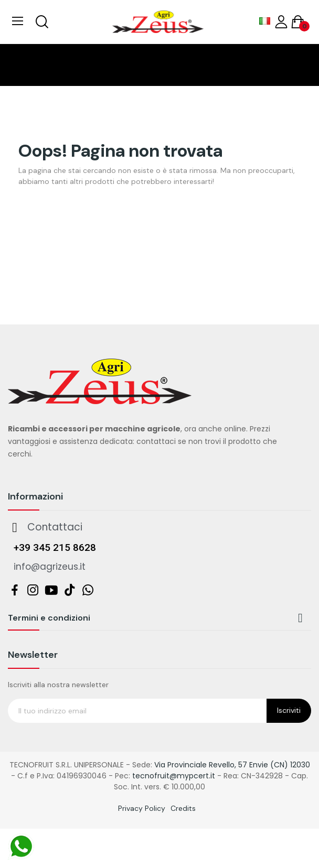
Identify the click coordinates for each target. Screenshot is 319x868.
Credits (183, 808)
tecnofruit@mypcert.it (174, 776)
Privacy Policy (142, 808)
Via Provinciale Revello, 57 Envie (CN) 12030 (232, 765)
